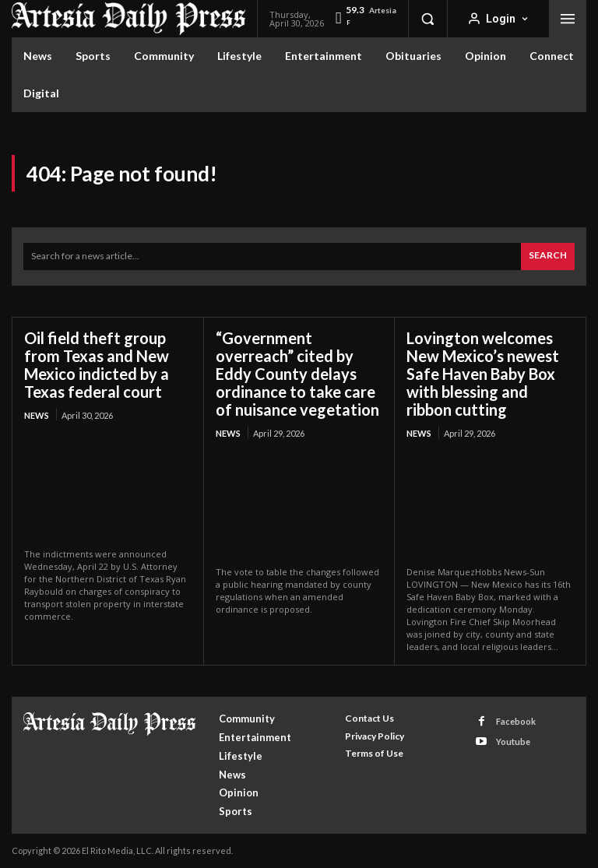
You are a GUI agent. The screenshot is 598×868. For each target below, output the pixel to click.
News (37, 415)
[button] (427, 19)
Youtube (513, 741)
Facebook (516, 721)
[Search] (548, 257)
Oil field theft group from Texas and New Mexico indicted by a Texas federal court (97, 365)
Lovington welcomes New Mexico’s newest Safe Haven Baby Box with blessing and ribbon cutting (483, 374)
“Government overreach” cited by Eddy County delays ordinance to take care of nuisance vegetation (297, 374)
